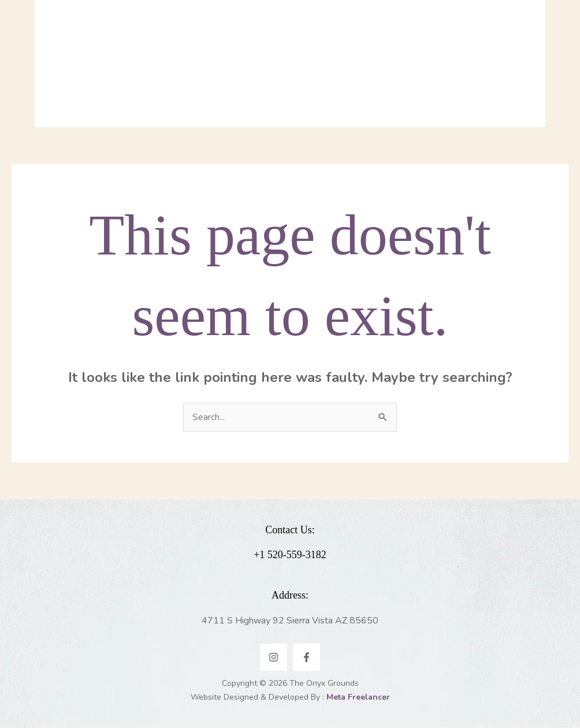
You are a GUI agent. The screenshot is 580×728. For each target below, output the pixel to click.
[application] (174, 78)
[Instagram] (274, 658)
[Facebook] (306, 658)
